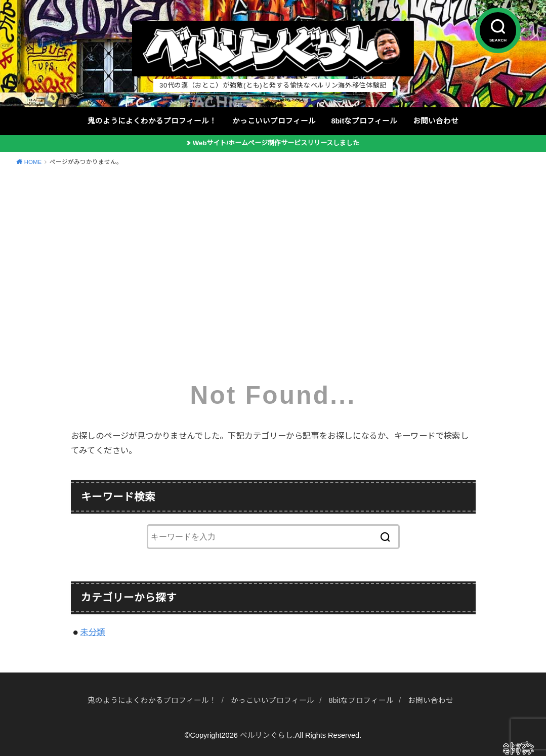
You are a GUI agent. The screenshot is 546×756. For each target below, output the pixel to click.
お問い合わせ (436, 121)
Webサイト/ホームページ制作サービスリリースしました (276, 143)
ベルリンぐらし (266, 735)
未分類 (92, 632)
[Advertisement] (273, 249)
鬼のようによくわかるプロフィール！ (152, 121)
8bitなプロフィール (364, 121)
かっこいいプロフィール (274, 121)
